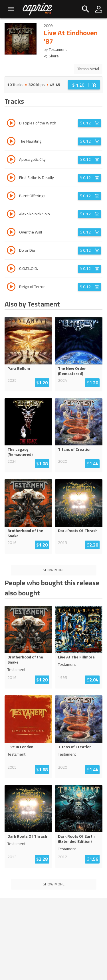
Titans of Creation (75, 449)
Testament (58, 49)
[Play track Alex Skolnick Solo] (11, 215)
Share (51, 56)
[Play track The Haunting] (11, 142)
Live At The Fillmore (76, 657)
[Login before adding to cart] (84, 85)
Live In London (20, 747)
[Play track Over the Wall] (11, 233)
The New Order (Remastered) (72, 371)
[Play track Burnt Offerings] (11, 197)
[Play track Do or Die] (11, 251)
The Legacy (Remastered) (20, 452)
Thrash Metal (88, 69)
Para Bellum (19, 368)
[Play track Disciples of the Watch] (11, 124)
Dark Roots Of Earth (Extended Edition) (76, 839)
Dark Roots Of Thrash (78, 531)
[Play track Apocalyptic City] (11, 160)
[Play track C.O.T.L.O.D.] (11, 269)
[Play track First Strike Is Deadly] (11, 178)
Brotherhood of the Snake (25, 533)
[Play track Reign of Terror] (11, 287)
